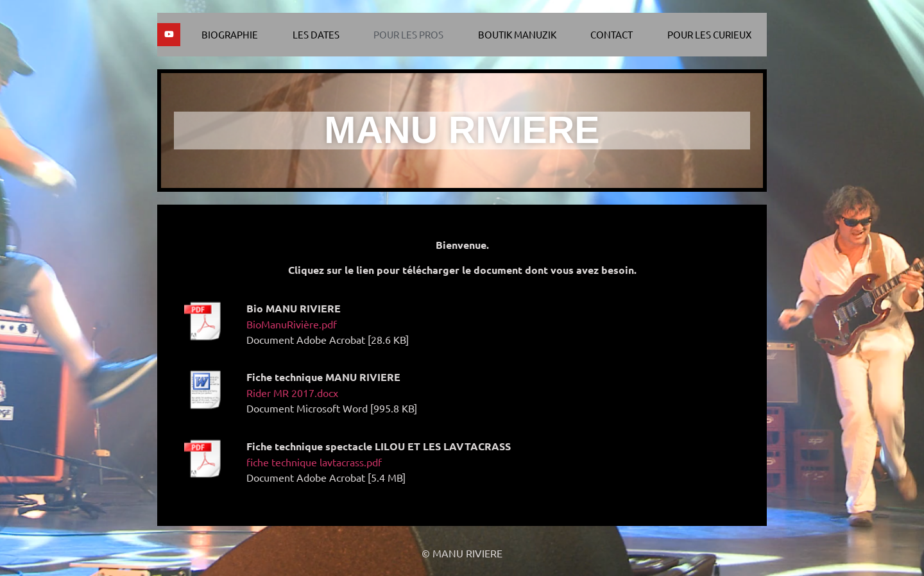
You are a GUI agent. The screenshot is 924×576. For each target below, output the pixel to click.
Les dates (316, 34)
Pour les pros (408, 34)
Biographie (230, 34)
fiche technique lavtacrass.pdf (314, 462)
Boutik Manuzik (517, 34)
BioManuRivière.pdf (292, 324)
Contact (612, 34)
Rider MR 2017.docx (292, 393)
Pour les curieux (709, 34)
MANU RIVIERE (462, 130)
